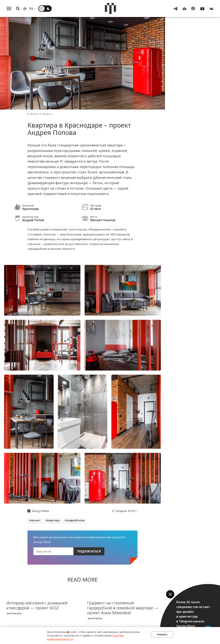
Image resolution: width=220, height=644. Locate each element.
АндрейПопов (76, 520)
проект (36, 520)
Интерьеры (14, 612)
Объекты (47, 114)
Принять (162, 636)
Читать (34, 114)
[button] (170, 594)
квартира (54, 520)
